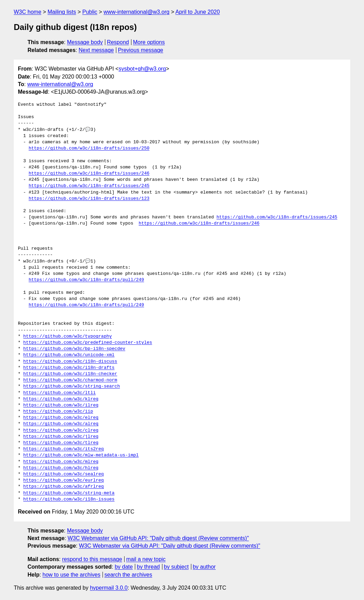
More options (149, 42)
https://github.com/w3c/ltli (60, 393)
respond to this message (92, 559)
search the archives (129, 575)
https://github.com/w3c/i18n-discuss (70, 362)
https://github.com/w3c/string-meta (69, 493)
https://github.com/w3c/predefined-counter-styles (88, 343)
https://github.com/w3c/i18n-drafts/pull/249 (86, 280)
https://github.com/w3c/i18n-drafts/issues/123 (89, 199)
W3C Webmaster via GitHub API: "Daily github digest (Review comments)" (158, 538)
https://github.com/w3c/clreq (61, 431)
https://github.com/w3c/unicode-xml (69, 355)
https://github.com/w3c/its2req (64, 449)
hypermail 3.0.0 (109, 588)
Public (90, 12)
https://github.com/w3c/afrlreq (64, 487)
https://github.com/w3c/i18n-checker (70, 374)
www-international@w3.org (136, 12)
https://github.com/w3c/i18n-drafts (69, 368)
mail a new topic (146, 559)
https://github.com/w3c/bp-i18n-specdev (74, 349)
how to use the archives (72, 575)
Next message (96, 50)
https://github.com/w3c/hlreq (61, 468)
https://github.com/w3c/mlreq (61, 462)
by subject (176, 567)
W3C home (28, 12)
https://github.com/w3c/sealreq (64, 474)
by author (204, 567)
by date (124, 567)
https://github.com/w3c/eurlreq (64, 480)
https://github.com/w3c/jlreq (61, 437)
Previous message (141, 50)
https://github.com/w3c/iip (58, 412)
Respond (118, 42)
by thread (148, 567)
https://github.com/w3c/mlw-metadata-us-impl (81, 455)
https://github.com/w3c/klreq (61, 399)
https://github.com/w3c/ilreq (61, 405)
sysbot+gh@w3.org (142, 69)
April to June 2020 (198, 12)
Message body (85, 42)
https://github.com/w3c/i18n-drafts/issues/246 (89, 174)
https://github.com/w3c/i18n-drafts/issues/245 (89, 186)
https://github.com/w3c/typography (68, 337)
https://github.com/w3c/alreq (61, 424)
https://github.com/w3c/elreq (61, 418)
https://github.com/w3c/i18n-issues (69, 499)
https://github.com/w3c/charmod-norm (70, 380)
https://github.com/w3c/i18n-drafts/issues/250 (89, 148)
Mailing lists (62, 12)
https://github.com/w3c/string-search (72, 386)
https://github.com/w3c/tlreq (61, 443)
